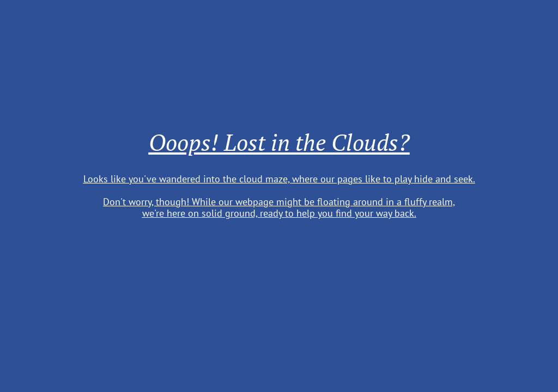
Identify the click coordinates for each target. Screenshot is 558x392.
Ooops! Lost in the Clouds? (279, 142)
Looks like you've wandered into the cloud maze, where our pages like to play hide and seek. (279, 179)
